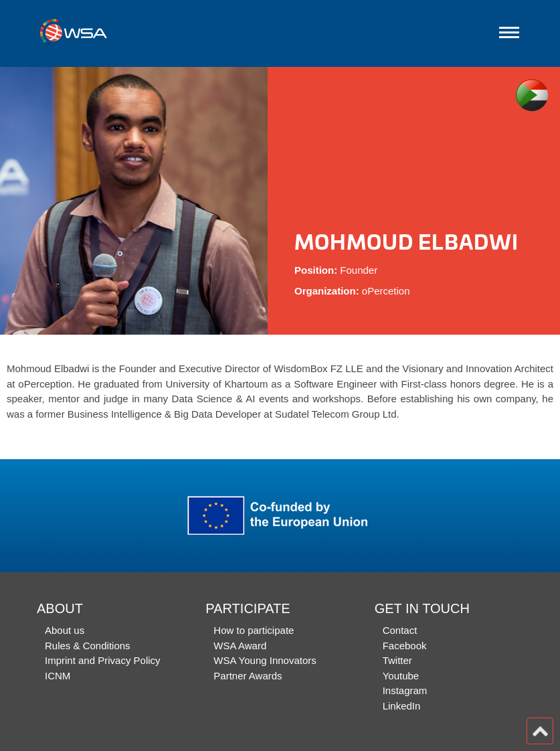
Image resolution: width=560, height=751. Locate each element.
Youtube (401, 676)
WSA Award (240, 646)
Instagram (405, 690)
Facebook (405, 646)
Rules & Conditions (88, 646)
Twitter (397, 660)
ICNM (58, 676)
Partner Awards (248, 676)
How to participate (254, 630)
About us (65, 630)
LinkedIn (402, 706)
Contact (400, 630)
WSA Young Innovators (265, 660)
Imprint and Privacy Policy (103, 660)
